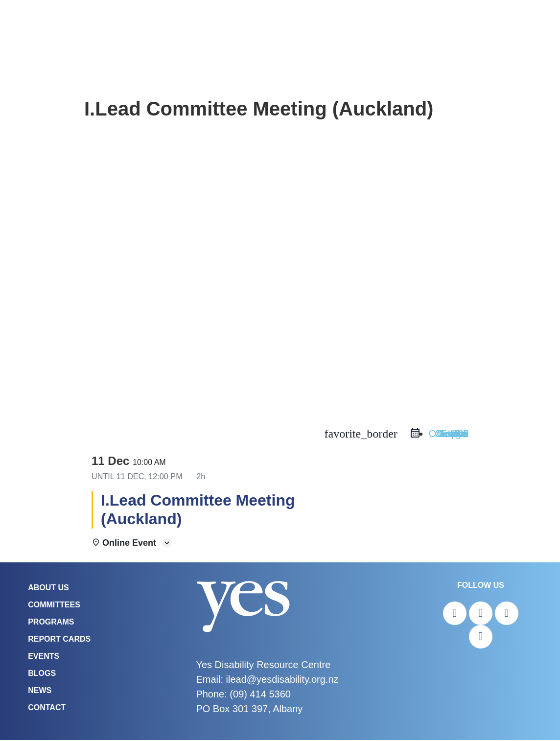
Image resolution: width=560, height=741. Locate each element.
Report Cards (59, 640)
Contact (47, 708)
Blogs (42, 674)
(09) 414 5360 (260, 695)
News (40, 691)
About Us (48, 589)
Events (44, 657)
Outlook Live (452, 435)
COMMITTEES (54, 606)
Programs (51, 623)
